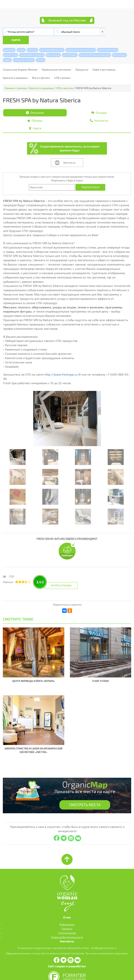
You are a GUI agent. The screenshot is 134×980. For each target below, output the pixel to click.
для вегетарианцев (52, 41)
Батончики (119, 47)
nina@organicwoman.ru (104, 940)
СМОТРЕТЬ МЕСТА (85, 797)
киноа (21, 41)
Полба (41, 52)
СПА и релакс (63, 70)
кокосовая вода (108, 41)
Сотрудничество (67, 925)
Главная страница (16, 80)
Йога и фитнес (41, 70)
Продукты (82, 61)
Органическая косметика (95, 47)
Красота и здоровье (15, 70)
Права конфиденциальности (67, 929)
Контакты (69, 154)
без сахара (53, 47)
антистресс (70, 47)
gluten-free (10, 47)
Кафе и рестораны (104, 61)
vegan (7, 52)
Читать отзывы (61, 577)
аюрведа (9, 41)
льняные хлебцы (24, 52)
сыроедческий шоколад (81, 41)
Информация (67, 917)
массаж (32, 41)
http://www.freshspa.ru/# (63, 366)
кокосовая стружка (32, 47)
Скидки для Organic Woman (20, 61)
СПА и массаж (65, 80)
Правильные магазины (56, 61)
